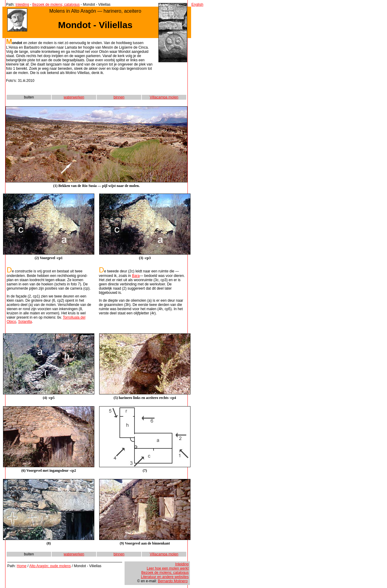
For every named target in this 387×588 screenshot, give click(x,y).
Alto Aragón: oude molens (50, 566)
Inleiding (22, 5)
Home (21, 566)
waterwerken (74, 97)
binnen (119, 97)
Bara (136, 276)
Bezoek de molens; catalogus (56, 5)
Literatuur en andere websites (165, 577)
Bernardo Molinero (173, 581)
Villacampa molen (164, 97)
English (197, 5)
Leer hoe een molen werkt (168, 568)
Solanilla (25, 322)
